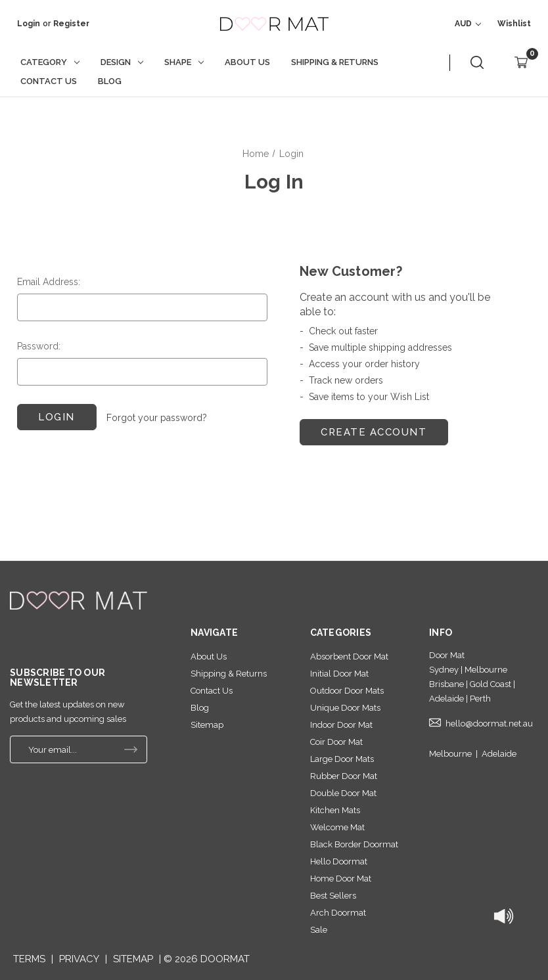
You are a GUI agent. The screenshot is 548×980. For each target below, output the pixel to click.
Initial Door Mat (339, 674)
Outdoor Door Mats (347, 691)
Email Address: (49, 282)
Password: (39, 346)
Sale (319, 930)
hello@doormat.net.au (489, 724)
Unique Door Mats (345, 708)
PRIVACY (79, 959)
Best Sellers (333, 896)
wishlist (514, 24)
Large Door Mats (342, 759)
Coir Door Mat (336, 742)
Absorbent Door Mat (349, 657)
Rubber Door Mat (344, 776)
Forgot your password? (157, 418)
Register (71, 24)
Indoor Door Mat (341, 725)
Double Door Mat (343, 793)
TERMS (29, 959)
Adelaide (499, 754)
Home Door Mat (341, 879)
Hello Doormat (339, 861)
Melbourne (450, 754)
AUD (468, 24)
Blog (110, 81)
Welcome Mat (337, 827)
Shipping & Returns (335, 62)
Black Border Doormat (354, 844)
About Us (247, 62)
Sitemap (207, 725)
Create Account (374, 432)
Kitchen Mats (335, 810)
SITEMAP (133, 959)
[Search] (477, 63)
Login (29, 24)
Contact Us (49, 81)
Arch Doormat (338, 913)
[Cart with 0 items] (521, 63)
